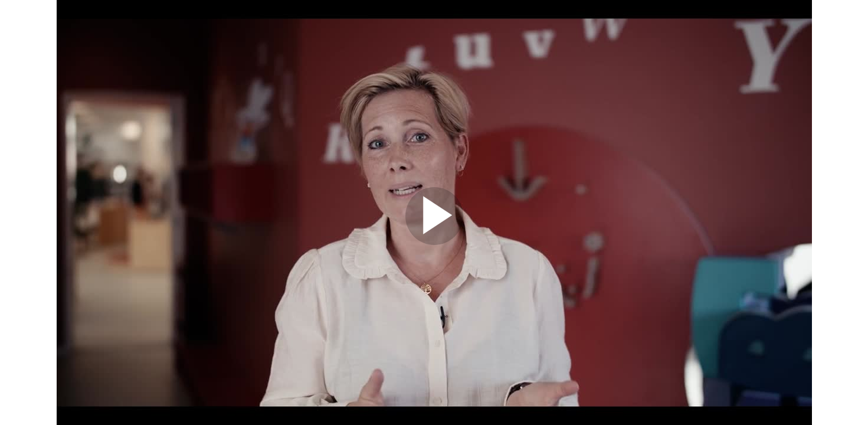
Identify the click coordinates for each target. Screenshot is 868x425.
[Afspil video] (434, 242)
